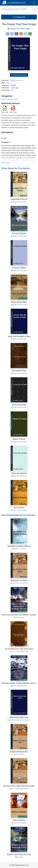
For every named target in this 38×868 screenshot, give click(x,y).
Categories (19, 17)
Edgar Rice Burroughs (21, 28)
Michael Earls (20, 754)
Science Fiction (13, 99)
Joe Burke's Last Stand (19, 580)
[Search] (17, 9)
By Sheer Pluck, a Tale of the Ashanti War (19, 786)
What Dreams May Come (19, 717)
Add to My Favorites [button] (19, 75)
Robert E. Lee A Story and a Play (19, 855)
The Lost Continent (19, 234)
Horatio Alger (20, 617)
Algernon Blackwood (20, 823)
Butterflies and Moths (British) (19, 546)
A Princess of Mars (19, 268)
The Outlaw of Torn (19, 371)
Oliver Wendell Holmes (20, 686)
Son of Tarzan (19, 508)
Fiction (4, 99)
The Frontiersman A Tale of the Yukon (19, 649)
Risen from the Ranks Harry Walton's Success (19, 615)
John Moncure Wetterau (20, 583)
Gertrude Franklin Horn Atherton (20, 720)
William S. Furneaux (20, 549)
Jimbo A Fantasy (19, 820)
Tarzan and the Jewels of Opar (19, 336)
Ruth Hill (20, 857)
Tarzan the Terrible (19, 405)
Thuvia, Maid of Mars (19, 302)
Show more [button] (6, 163)
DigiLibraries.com (17, 80)
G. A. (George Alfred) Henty (20, 788)
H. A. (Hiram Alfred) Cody (20, 651)
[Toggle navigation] (34, 3)
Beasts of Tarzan (19, 439)
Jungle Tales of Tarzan (19, 199)
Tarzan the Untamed (19, 473)
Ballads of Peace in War (19, 752)
